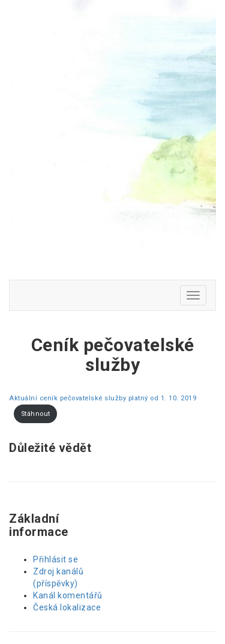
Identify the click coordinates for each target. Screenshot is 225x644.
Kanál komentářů (68, 595)
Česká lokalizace (67, 607)
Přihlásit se (55, 559)
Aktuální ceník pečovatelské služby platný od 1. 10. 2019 (103, 398)
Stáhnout (36, 414)
